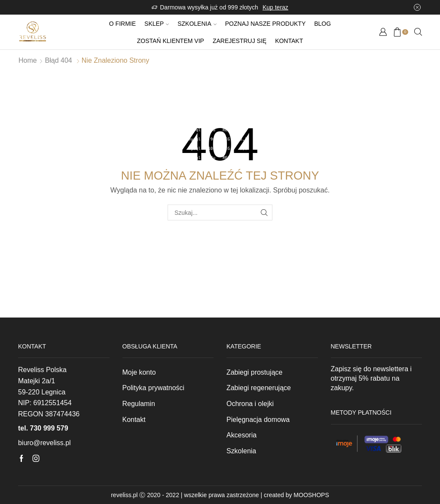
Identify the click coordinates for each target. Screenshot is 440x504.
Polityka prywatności (154, 388)
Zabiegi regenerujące (259, 388)
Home (28, 60)
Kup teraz (275, 7)
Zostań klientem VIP (171, 41)
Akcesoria (241, 435)
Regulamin (139, 404)
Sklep (157, 24)
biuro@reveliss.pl (44, 443)
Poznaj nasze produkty (265, 24)
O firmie (122, 24)
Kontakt (289, 41)
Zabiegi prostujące (254, 372)
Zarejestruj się (240, 41)
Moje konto (139, 372)
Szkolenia (197, 24)
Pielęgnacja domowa (258, 420)
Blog (322, 24)
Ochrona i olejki (250, 404)
